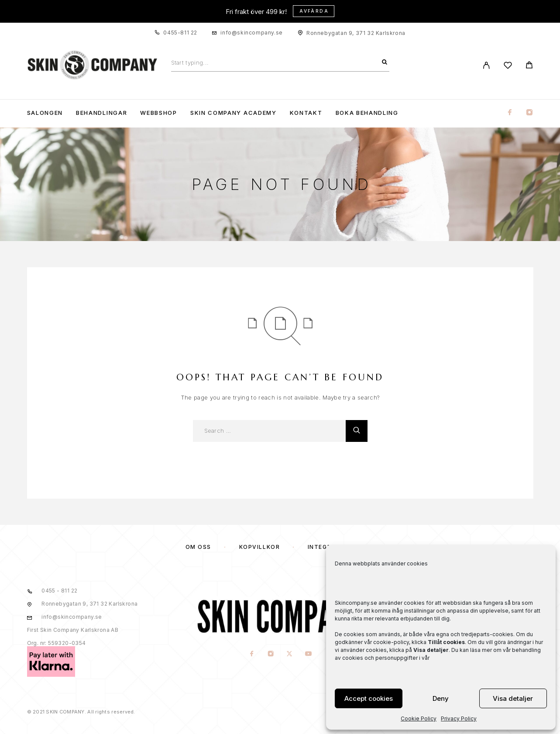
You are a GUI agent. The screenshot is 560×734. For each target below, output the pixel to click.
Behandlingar (101, 113)
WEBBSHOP (159, 113)
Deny (441, 698)
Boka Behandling (367, 113)
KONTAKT (306, 113)
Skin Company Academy (234, 113)
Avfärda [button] (314, 11)
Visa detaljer (513, 698)
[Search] (385, 62)
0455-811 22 (180, 33)
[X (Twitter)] (289, 654)
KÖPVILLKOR (260, 547)
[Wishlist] (508, 67)
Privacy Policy (459, 718)
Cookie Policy (419, 718)
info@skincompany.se (251, 33)
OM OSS (198, 547)
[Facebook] (510, 113)
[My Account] (486, 65)
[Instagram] (529, 113)
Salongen (45, 113)
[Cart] (529, 66)
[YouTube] (308, 654)
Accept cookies (369, 698)
